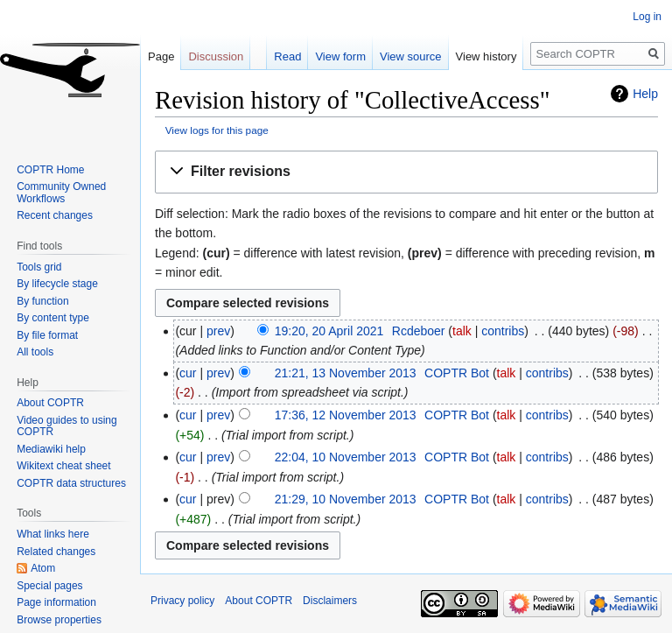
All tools (35, 352)
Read (287, 56)
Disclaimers (330, 601)
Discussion (216, 56)
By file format (47, 335)
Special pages (49, 586)
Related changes (56, 552)
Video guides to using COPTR (67, 426)
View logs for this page (217, 130)
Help (645, 94)
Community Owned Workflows (61, 193)
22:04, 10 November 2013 (346, 457)
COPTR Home (50, 170)
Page (161, 56)
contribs (503, 331)
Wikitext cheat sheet (63, 466)
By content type (53, 318)
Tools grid (39, 267)
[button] (406, 172)
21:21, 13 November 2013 (346, 373)
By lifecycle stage (57, 284)
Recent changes (55, 215)
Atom (43, 568)
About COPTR (50, 403)
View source (411, 56)
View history (486, 56)
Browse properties (59, 620)
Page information (56, 602)
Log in (647, 17)
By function (42, 301)
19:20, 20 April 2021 (329, 331)
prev (218, 331)
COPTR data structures (71, 483)
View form (340, 56)
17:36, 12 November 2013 (346, 415)
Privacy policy (182, 601)
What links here (53, 534)
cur (188, 373)
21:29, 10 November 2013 (346, 499)
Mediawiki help (51, 449)
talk (462, 331)
